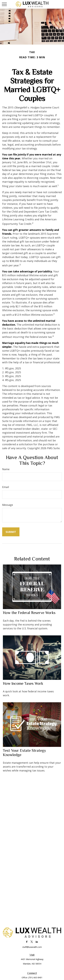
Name (6, 469)
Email (6, 487)
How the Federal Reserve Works (29, 613)
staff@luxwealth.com (32, 947)
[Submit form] (11, 532)
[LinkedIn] (37, 942)
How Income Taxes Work (23, 683)
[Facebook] (27, 942)
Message (8, 505)
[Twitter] (32, 942)
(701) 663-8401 (35, 977)
